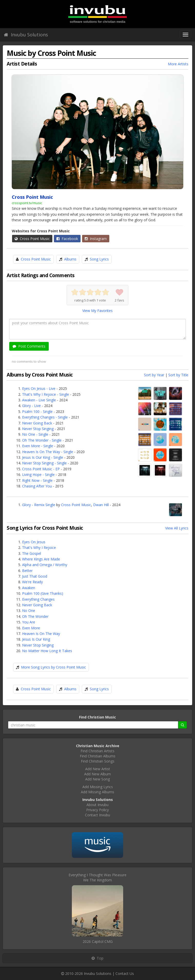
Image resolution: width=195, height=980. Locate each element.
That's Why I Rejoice (39, 548)
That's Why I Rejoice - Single (46, 394)
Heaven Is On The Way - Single (48, 452)
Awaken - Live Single (39, 400)
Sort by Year (154, 375)
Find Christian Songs (98, 761)
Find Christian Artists (98, 751)
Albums (70, 259)
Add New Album (98, 774)
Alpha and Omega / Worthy (45, 565)
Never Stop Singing (38, 429)
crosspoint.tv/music (27, 203)
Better (27, 571)
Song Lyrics (99, 259)
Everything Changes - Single (45, 417)
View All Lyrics (177, 528)
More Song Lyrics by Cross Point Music (53, 667)
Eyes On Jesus (34, 542)
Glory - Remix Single (39, 505)
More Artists (178, 64)
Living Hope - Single (38, 475)
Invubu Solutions (26, 35)
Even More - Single (38, 446)
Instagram (96, 239)
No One (29, 611)
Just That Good (35, 576)
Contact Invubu (98, 815)
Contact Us (125, 973)
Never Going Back (37, 423)
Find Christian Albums (98, 756)
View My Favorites (98, 311)
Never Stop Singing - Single (44, 463)
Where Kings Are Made (41, 559)
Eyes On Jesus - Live (39, 388)
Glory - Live (31, 406)
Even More (31, 628)
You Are (29, 622)
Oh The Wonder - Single (42, 440)
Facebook (67, 239)
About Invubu (98, 805)
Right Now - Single (37, 480)
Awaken (29, 588)
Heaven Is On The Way (41, 634)
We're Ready (32, 582)
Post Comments (29, 346)
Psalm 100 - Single (37, 411)
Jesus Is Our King (36, 639)
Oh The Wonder (35, 616)
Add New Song (98, 779)
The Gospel (32, 553)
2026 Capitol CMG (98, 941)
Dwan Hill (101, 505)
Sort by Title (178, 375)
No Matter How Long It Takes (47, 651)
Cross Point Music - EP (41, 469)
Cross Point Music (32, 239)
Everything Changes (38, 599)
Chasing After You (37, 486)
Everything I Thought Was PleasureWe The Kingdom (98, 877)
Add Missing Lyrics (98, 787)
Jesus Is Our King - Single (43, 457)
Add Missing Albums (98, 792)
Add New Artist (98, 769)
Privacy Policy (98, 810)
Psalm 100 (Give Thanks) (43, 593)
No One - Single (35, 434)
